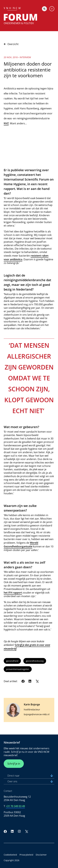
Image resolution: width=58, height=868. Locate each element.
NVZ (6, 123)
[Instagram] (19, 831)
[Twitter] (37, 681)
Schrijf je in (14, 764)
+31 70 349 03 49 (15, 806)
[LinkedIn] (30, 681)
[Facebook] (23, 681)
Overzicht (11, 44)
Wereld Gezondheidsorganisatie (21, 545)
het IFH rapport (13, 593)
